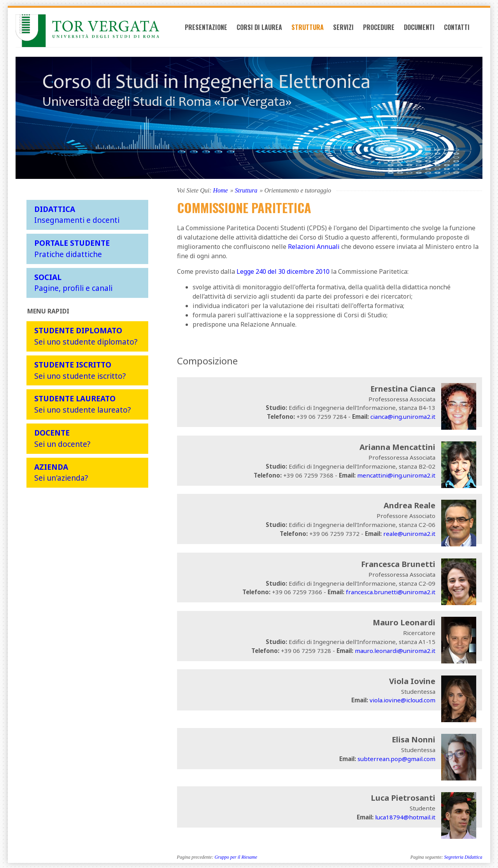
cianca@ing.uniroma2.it (403, 416)
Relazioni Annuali (314, 246)
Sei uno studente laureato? (82, 404)
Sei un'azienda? (61, 472)
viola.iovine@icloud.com (402, 700)
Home (220, 190)
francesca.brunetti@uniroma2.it (391, 591)
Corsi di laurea (269, 32)
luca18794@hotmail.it (405, 817)
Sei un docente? (62, 438)
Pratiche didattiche (72, 248)
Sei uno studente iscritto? (80, 369)
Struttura (318, 32)
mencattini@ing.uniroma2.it (396, 474)
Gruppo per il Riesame (236, 857)
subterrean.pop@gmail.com (396, 758)
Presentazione (216, 32)
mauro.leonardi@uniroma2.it (395, 650)
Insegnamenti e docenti (77, 214)
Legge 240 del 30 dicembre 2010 (283, 271)
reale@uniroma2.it (409, 533)
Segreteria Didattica (463, 857)
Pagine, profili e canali (73, 282)
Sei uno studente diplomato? (86, 336)
